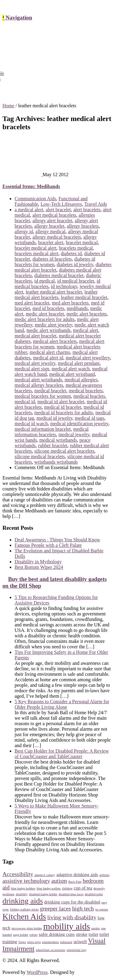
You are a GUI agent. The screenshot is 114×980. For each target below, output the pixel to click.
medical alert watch (71, 369)
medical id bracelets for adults (64, 413)
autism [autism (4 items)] (59, 881)
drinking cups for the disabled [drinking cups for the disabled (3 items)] (72, 902)
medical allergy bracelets (39, 385)
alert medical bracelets (54, 215)
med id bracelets (48, 308)
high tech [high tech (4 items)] (83, 909)
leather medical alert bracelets (56, 295)
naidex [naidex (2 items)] (95, 928)
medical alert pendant (79, 363)
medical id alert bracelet (61, 402)
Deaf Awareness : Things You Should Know (57, 540)
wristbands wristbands (56, 462)
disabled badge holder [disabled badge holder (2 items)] (43, 894)
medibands (77, 308)
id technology (64, 286)
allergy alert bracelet (52, 221)
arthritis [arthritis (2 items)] (104, 875)
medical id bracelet (63, 407)
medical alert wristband (72, 374)
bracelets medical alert (36, 253)
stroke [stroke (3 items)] (82, 934)
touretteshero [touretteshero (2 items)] (50, 942)
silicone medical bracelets (40, 456)
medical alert (86, 330)
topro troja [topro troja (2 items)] (34, 942)
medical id (25, 402)
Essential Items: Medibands (31, 186)
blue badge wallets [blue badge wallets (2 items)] (48, 888)
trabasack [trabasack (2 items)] (66, 942)
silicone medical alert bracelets (64, 451)
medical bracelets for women (43, 396)
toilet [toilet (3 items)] (93, 934)
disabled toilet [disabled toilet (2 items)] (94, 894)
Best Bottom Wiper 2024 (39, 567)
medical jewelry (74, 435)
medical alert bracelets (55, 341)
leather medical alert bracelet (54, 292)
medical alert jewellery (88, 358)
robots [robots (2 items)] (34, 935)
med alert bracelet (32, 303)
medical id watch (31, 424)
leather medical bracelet (84, 297)
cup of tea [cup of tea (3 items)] (83, 888)
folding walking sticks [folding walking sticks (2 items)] (24, 909)
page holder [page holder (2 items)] (21, 935)
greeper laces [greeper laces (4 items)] (55, 909)
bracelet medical (82, 242)
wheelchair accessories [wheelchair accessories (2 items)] (50, 950)
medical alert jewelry (35, 363)
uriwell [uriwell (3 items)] (80, 941)
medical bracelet (50, 391)
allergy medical (51, 232)
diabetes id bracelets (52, 259)
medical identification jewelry (79, 424)
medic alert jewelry (53, 325)
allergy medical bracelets (57, 237)
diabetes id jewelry (75, 264)
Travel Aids (96, 204)
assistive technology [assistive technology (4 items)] (26, 881)
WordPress (37, 972)
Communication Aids (35, 199)
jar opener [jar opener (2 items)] (102, 909)
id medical (45, 281)
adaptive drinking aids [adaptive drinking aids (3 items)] (77, 874)
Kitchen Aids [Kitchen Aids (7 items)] (24, 917)
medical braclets (89, 396)
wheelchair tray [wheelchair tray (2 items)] (77, 950)
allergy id (24, 232)
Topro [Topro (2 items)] (22, 942)
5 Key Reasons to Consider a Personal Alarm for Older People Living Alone (62, 704)
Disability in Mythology (38, 562)
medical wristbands (58, 440)
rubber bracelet (53, 445)
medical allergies (81, 380)
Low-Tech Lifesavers (61, 204)
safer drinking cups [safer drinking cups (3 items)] (57, 934)
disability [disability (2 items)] (22, 894)
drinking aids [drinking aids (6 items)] (23, 901)
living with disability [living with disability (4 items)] (72, 917)
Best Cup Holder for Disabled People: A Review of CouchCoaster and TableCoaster (62, 754)
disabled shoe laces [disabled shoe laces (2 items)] (71, 894)
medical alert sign (32, 369)
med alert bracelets (70, 303)
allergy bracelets (83, 226)
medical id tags (90, 418)
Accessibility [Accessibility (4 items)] (18, 874)
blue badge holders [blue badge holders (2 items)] (23, 888)
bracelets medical (76, 248)
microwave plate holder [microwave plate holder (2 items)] (27, 928)
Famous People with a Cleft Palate (48, 545)
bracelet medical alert (36, 248)
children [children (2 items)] (67, 888)
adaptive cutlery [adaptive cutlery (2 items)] (45, 875)
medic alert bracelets (87, 314)
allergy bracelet (49, 226)
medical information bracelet (43, 429)
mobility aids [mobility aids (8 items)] (67, 926)
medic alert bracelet (45, 314)
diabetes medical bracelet (59, 275)
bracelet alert (51, 242)
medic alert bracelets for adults (45, 319)
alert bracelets (87, 210)
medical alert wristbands (38, 380)
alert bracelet (58, 210)
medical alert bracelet (36, 336)
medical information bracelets (52, 432)
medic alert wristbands (48, 330)
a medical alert (29, 210)
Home (8, 106)
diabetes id (71, 253)
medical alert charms (50, 352)
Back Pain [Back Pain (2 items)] (75, 882)
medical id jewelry (54, 418)
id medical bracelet (76, 281)
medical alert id (48, 358)
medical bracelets (86, 391)
